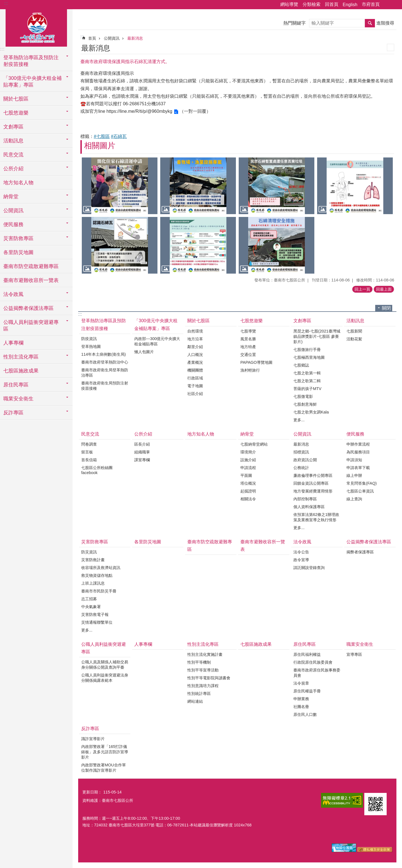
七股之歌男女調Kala (311, 412)
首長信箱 (89, 460)
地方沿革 (195, 339)
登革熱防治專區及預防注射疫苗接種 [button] (31, 61)
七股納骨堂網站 (254, 444)
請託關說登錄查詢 (309, 568)
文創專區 (302, 321)
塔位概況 (248, 483)
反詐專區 (90, 729)
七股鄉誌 (301, 365)
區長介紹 (142, 444)
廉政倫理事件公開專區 (313, 475)
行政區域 (195, 378)
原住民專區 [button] (16, 385)
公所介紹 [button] (13, 169)
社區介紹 (195, 394)
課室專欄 (142, 460)
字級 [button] (394, 5)
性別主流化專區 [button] (21, 357)
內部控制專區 (305, 499)
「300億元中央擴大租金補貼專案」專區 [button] (33, 82)
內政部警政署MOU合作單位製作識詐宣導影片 (104, 768)
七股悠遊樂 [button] (16, 113)
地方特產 (248, 347)
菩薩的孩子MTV (307, 389)
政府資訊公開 (305, 460)
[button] (120, 186)
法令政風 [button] (13, 294)
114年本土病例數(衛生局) (104, 354)
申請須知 (354, 460)
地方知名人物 (18, 183)
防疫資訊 (89, 339)
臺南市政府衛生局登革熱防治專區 (105, 373)
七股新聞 (354, 331)
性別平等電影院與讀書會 (209, 678)
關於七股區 (198, 321)
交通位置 (248, 355)
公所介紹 (143, 434)
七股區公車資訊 (360, 491)
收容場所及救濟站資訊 (101, 568)
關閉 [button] (386, 308)
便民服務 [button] (13, 224)
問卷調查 (89, 444)
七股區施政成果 (21, 371)
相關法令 (248, 499)
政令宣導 (301, 560)
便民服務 (355, 434)
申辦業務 (301, 699)
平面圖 (246, 475)
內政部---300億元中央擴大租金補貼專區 (157, 341)
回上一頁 (362, 289)
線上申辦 (354, 475)
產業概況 (195, 362)
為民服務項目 (358, 452)
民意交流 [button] (13, 155)
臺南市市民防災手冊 (99, 591)
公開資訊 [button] (13, 211)
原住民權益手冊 (307, 691)
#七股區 (102, 136)
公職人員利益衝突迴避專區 (104, 648)
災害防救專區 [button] (18, 238)
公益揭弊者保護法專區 (369, 542)
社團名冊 (301, 707)
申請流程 (248, 468)
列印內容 (391, 47)
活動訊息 (355, 321)
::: (6, 3)
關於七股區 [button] (16, 99)
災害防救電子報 (95, 614)
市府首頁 (371, 4)
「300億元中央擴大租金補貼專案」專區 (156, 324)
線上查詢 (354, 499)
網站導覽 (289, 4)
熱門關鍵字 (295, 23)
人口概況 (195, 355)
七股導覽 (248, 331)
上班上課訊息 (93, 583)
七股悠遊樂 (252, 321)
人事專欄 (13, 343)
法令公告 (301, 552)
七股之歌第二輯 (307, 381)
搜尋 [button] (370, 23)
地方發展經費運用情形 (313, 491)
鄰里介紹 (195, 347)
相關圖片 (100, 146)
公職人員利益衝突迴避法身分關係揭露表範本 (105, 678)
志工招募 (89, 599)
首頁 (92, 38)
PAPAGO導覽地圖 (256, 362)
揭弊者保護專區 (360, 552)
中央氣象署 (91, 607)
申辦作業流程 (358, 444)
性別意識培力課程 (203, 686)
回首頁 (332, 4)
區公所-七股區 (36, 27)
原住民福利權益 (307, 654)
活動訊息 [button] (13, 141)
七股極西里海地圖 (309, 357)
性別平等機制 (199, 662)
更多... (299, 420)
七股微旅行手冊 (307, 350)
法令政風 (302, 542)
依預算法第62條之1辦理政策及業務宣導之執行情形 (316, 517)
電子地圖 (195, 386)
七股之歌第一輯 (307, 373)
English (350, 5)
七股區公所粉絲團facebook (97, 470)
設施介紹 (248, 460)
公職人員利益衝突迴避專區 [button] (31, 326)
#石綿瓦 (119, 136)
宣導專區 (354, 654)
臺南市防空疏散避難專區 (31, 266)
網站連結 (195, 701)
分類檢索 (312, 4)
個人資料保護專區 (309, 507)
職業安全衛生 (360, 644)
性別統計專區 (199, 694)
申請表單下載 (358, 468)
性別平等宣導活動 (203, 670)
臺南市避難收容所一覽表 (31, 280)
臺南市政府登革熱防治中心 (105, 362)
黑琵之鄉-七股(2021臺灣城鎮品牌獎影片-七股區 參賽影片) (317, 336)
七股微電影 (303, 396)
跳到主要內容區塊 (3, 3)
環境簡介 (248, 452)
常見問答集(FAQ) (362, 483)
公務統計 (301, 468)
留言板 (87, 452)
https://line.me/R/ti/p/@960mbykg (139, 111)
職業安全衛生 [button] (18, 399)
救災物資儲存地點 (97, 575)
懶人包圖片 (144, 352)
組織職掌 (142, 452)
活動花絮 (354, 339)
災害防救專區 (95, 542)
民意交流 (90, 434)
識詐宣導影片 (93, 739)
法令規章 (301, 683)
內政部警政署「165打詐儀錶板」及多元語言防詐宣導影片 (105, 752)
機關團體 (195, 370)
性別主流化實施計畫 (205, 654)
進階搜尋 (385, 23)
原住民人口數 (305, 714)
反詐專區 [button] (13, 413)
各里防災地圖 (18, 252)
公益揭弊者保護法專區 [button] (28, 308)
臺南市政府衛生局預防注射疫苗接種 (105, 386)
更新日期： (92, 792)
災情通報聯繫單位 (97, 622)
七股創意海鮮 (305, 404)
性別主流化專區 (203, 644)
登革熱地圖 (91, 346)
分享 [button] (387, 5)
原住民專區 (305, 644)
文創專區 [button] (13, 127)
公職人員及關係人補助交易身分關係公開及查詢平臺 (105, 665)
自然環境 (195, 331)
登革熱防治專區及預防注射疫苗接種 (104, 324)
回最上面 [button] (384, 289)
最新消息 (135, 38)
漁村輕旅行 (250, 370)
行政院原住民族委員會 (313, 662)
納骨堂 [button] (11, 197)
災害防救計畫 (93, 560)
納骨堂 (247, 434)
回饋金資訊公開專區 (311, 483)
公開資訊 (112, 38)
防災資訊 (89, 552)
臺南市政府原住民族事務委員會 (317, 673)
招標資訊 (301, 452)
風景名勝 (248, 339)
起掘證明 (248, 491)
